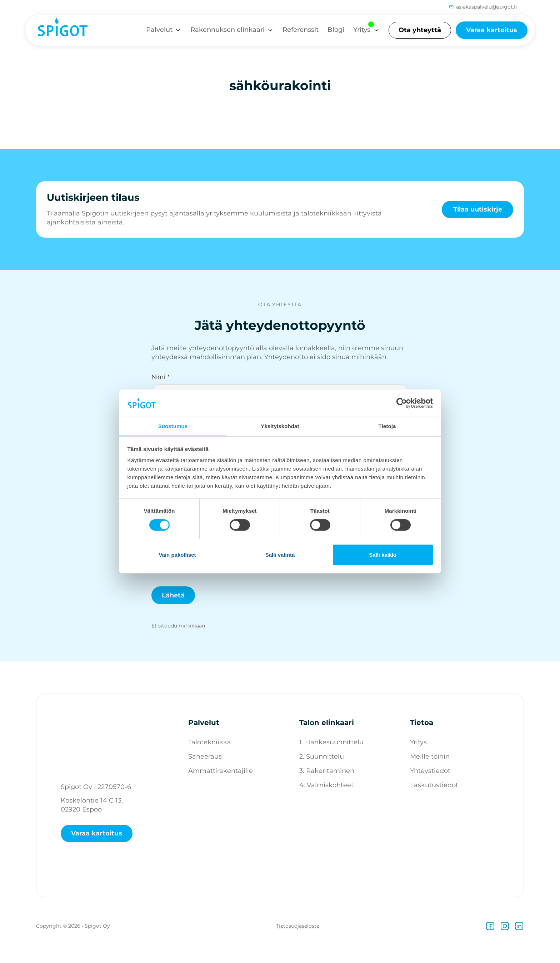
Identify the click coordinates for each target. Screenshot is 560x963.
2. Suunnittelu (322, 756)
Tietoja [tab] (387, 426)
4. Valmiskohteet (326, 785)
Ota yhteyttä (420, 30)
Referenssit (301, 30)
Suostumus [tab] (173, 426)
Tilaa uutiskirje (478, 209)
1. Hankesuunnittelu (331, 742)
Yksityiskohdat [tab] (280, 426)
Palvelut (159, 30)
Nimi (158, 377)
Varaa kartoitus (492, 30)
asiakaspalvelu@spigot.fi (487, 7)
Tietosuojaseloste (298, 926)
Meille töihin (430, 756)
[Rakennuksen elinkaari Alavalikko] (270, 30)
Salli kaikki (383, 555)
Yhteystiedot (430, 771)
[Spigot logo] (59, 30)
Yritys (362, 30)
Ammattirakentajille (221, 771)
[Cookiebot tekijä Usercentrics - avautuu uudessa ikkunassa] (402, 403)
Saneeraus (205, 756)
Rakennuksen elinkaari (227, 30)
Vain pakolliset (177, 555)
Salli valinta (280, 555)
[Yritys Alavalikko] (376, 30)
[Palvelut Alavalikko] (178, 30)
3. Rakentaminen (327, 771)
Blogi (336, 30)
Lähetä (173, 595)
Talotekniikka (210, 742)
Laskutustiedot (434, 785)
